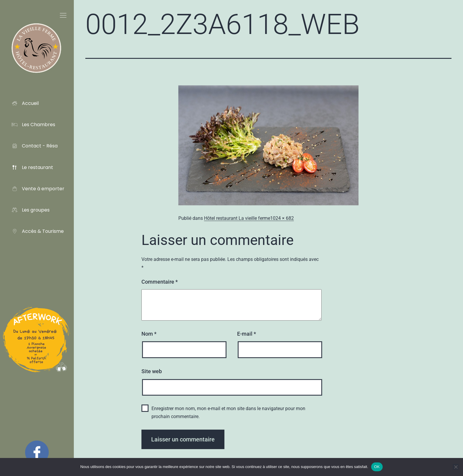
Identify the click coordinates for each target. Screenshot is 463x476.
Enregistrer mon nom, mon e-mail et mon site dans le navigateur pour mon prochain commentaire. (228, 412)
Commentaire (160, 282)
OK (377, 467)
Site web (152, 371)
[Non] (456, 467)
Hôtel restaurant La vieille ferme (237, 218)
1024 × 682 (282, 218)
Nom (149, 334)
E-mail (247, 334)
